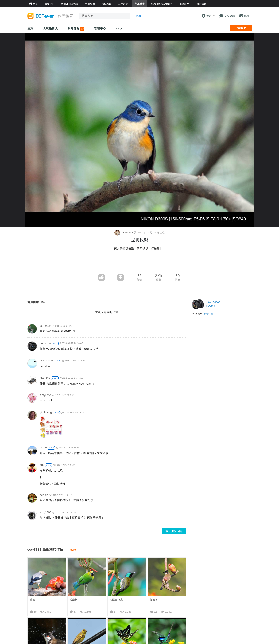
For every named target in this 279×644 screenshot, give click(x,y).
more (73, 550)
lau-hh (44, 326)
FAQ (119, 28)
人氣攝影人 (50, 28)
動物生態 (209, 314)
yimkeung (46, 412)
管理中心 (100, 28)
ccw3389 (124, 232)
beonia (44, 495)
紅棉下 (154, 600)
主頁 (30, 28)
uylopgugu (46, 360)
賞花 (32, 600)
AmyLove (46, 395)
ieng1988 (46, 512)
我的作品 (76, 29)
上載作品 (241, 28)
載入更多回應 (174, 531)
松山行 (73, 600)
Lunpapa (45, 343)
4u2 (42, 465)
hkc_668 (45, 378)
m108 (43, 447)
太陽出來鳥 (116, 600)
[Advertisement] (140, 263)
